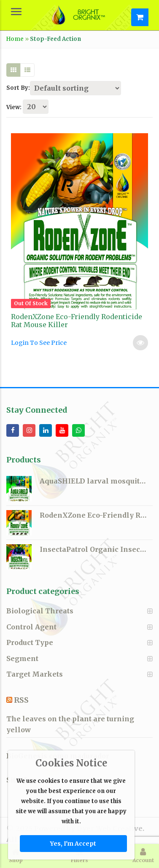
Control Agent (31, 627)
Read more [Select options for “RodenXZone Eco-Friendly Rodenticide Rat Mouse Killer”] (140, 343)
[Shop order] (75, 88)
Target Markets (35, 674)
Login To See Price (39, 343)
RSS (21, 700)
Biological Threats (40, 611)
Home (15, 39)
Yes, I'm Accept (73, 844)
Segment (22, 658)
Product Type (30, 642)
